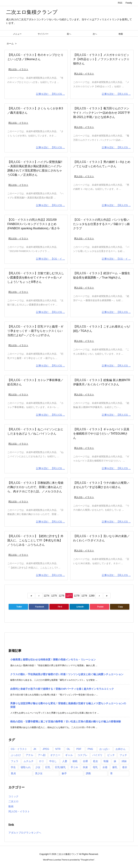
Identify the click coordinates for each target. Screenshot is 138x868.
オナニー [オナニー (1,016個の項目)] (55, 755)
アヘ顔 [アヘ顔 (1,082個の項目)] (42, 755)
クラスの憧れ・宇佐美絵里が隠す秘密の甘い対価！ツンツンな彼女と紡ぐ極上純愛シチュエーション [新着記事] (67, 674)
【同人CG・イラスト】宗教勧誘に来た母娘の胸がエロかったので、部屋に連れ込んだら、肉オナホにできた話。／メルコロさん (35, 487)
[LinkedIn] (79, 607)
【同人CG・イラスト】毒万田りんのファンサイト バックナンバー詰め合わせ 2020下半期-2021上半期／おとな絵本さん (102, 113)
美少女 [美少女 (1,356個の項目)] (39, 773)
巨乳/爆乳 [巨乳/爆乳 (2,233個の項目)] (60, 767)
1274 (46, 596)
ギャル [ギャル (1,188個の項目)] (69, 755)
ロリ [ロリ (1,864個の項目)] (42, 761)
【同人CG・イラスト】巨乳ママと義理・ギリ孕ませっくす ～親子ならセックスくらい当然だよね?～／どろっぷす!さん (35, 331)
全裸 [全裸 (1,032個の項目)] (85, 761)
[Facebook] (39, 607)
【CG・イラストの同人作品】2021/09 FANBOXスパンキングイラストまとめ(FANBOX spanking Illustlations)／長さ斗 (34, 224)
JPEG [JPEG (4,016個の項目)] (46, 749)
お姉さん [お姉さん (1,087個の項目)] (121, 749)
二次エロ (13, 801)
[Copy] (120, 607)
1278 (77, 596)
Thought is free (87, 860)
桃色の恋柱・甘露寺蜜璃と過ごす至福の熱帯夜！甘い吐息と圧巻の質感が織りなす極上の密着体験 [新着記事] (66, 721)
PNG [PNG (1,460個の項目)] (90, 749)
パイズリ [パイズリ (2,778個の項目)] (97, 755)
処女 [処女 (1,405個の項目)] (96, 761)
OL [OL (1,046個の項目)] (69, 749)
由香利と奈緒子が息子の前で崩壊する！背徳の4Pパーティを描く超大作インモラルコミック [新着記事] (62, 689)
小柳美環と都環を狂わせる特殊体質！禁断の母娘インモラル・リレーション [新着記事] (53, 660)
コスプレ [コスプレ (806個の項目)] (82, 755)
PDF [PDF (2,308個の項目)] (79, 749)
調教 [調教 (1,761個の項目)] (88, 773)
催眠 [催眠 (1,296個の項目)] (75, 761)
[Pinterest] (59, 607)
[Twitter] (18, 607)
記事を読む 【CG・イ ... (50, 259)
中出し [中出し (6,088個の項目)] (53, 761)
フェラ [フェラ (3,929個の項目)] (15, 761)
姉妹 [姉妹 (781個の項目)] (124, 761)
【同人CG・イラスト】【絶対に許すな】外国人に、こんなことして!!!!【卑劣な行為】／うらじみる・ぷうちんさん (35, 540)
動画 (11, 806)
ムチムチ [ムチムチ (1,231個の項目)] (29, 761)
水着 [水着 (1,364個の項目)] (105, 767)
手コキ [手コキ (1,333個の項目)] (74, 767)
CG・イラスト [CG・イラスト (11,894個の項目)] (19, 749)
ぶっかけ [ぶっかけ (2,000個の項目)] (16, 755)
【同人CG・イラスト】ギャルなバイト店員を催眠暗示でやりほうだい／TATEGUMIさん (101, 434)
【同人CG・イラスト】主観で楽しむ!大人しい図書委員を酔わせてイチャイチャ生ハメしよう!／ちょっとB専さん (36, 278)
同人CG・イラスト (18, 69)
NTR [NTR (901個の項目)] (58, 749)
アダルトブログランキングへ (25, 833)
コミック (13, 796)
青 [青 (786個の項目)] (111, 773)
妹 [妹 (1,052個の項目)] (115, 761)
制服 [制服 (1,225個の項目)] (106, 761)
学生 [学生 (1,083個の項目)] (13, 767)
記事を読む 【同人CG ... (50, 94)
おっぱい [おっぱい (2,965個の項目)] (104, 749)
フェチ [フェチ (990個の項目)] (123, 755)
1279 (84, 596)
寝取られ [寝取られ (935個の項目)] (26, 767)
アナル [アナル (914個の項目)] (29, 755)
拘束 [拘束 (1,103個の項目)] (85, 767)
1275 (54, 596)
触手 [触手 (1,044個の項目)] (64, 773)
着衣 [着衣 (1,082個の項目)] (125, 767)
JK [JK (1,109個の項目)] (35, 749)
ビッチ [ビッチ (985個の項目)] (111, 755)
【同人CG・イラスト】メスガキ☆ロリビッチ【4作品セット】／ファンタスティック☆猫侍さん (101, 59)
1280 (92, 596)
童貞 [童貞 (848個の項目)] (13, 773)
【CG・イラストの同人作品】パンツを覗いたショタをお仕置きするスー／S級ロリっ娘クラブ (101, 224)
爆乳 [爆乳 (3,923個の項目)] (115, 767)
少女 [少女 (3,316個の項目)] (38, 767)
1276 (62, 596)
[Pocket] (100, 607)
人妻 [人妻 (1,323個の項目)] (65, 761)
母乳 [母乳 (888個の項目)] (95, 767)
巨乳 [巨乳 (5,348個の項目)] (48, 767)
